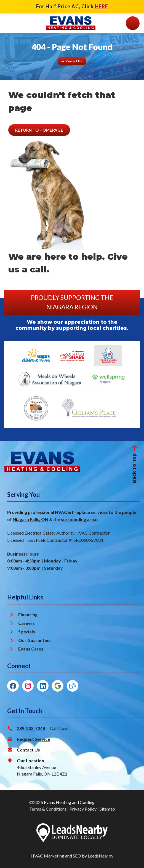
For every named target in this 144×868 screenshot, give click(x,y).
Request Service (33, 739)
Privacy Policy (83, 809)
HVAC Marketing (47, 856)
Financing (28, 614)
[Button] (72, 61)
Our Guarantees (35, 640)
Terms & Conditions (48, 809)
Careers (26, 623)
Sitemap (107, 809)
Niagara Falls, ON (30, 519)
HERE (102, 6)
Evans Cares (31, 649)
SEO (77, 856)
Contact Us (28, 750)
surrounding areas (80, 519)
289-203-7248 (31, 728)
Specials (27, 632)
